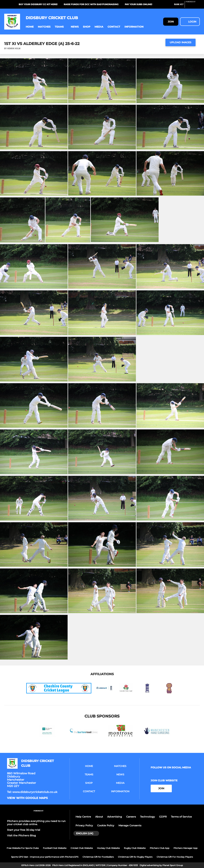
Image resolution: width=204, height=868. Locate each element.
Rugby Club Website (135, 848)
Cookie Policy (106, 825)
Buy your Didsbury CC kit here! (38, 4)
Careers (131, 817)
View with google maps (27, 798)
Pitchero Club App (160, 848)
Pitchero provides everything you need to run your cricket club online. (36, 823)
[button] (30, 27)
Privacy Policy (84, 825)
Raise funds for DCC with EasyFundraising (91, 4)
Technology (147, 817)
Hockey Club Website (108, 848)
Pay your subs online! (138, 4)
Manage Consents (130, 825)
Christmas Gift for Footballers (98, 857)
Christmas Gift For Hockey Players (175, 857)
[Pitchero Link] (193, 6)
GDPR (163, 817)
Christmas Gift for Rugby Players (135, 857)
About (99, 817)
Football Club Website (55, 848)
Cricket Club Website (82, 848)
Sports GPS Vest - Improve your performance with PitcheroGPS (45, 857)
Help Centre (83, 817)
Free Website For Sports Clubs (23, 848)
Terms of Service (181, 817)
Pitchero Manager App (186, 848)
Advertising (115, 817)
